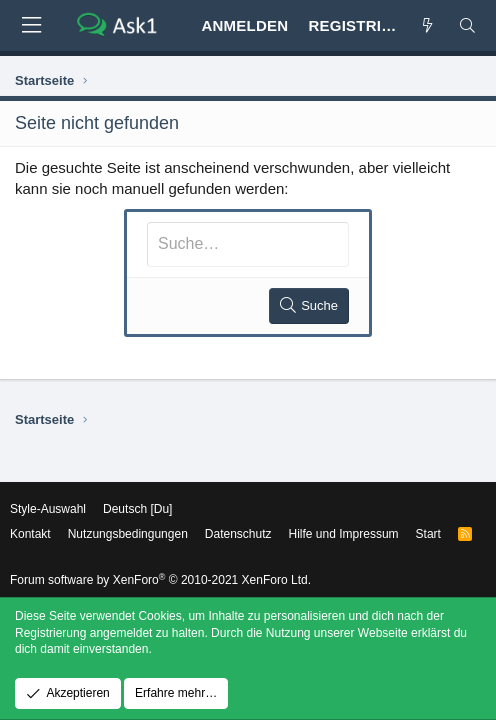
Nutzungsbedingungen (128, 534)
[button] (31, 25)
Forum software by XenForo (160, 580)
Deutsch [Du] (137, 509)
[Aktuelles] (427, 25)
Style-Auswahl (48, 509)
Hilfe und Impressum (344, 534)
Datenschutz (238, 534)
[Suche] (467, 25)
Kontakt (30, 534)
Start (428, 534)
